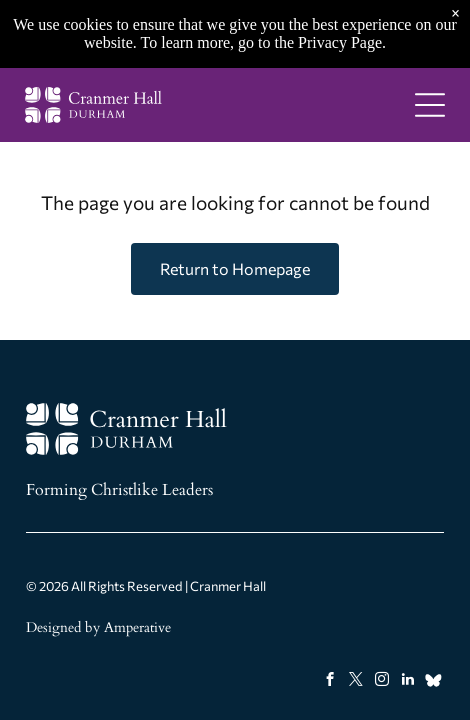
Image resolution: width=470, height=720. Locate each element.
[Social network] (433, 682)
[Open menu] (430, 105)
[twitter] (355, 682)
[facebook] (329, 682)
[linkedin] (407, 682)
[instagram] (381, 682)
